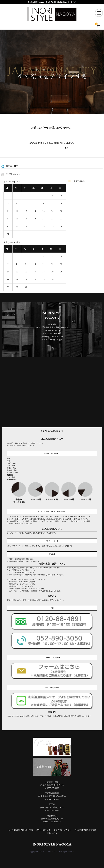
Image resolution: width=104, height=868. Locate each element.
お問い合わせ (52, 833)
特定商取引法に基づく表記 (85, 830)
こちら (81, 521)
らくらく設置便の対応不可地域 (21, 830)
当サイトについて (43, 830)
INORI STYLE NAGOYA (52, 844)
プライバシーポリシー (62, 830)
